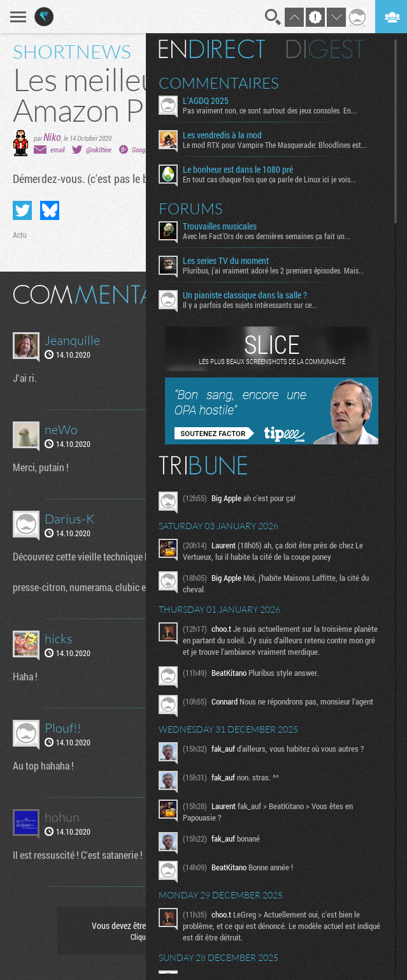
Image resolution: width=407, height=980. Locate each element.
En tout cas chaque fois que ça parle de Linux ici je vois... (269, 179)
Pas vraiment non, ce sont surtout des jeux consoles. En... (270, 110)
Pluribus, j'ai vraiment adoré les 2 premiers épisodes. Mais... (274, 270)
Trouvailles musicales (220, 226)
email (57, 150)
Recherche (273, 17)
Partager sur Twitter (22, 210)
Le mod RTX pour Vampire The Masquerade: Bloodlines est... (275, 145)
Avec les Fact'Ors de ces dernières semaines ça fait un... (267, 236)
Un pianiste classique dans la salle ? (245, 295)
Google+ (142, 150)
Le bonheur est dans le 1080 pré (238, 170)
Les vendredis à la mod (222, 135)
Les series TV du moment (226, 261)
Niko (52, 137)
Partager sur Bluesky (50, 210)
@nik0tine (99, 150)
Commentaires (219, 83)
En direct (212, 49)
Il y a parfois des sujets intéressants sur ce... (250, 305)
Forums (191, 208)
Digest (325, 49)
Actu (20, 235)
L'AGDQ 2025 (206, 101)
